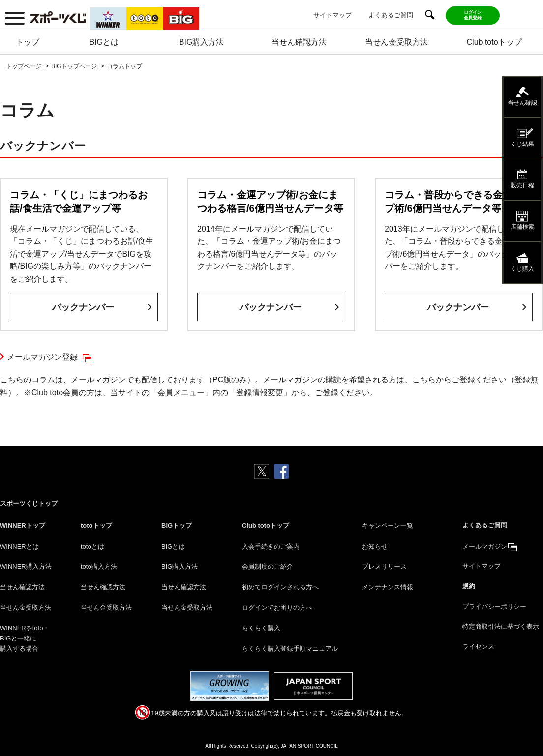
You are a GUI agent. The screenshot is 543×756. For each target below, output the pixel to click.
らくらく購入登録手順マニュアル (290, 649)
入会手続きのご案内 (271, 546)
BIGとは (104, 42)
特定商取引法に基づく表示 (501, 626)
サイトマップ (332, 15)
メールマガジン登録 (42, 357)
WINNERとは (19, 546)
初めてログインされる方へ (280, 587)
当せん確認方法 (299, 42)
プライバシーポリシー (494, 606)
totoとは (92, 546)
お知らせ (375, 546)
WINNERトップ (23, 526)
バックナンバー (83, 307)
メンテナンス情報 (388, 587)
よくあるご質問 (391, 15)
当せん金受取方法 (396, 42)
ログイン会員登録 (473, 15)
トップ (28, 42)
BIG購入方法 (202, 42)
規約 (469, 586)
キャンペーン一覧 (388, 526)
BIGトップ (177, 526)
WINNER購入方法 (26, 567)
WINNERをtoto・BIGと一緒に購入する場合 (25, 638)
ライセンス (478, 647)
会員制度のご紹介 (268, 567)
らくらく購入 (261, 628)
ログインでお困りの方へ (277, 607)
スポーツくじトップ (29, 504)
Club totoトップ (494, 42)
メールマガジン (485, 546)
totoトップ (96, 526)
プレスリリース (384, 567)
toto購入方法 (99, 567)
